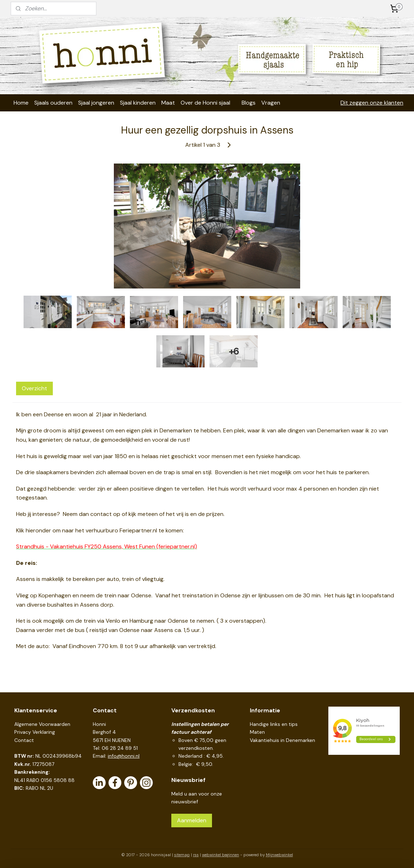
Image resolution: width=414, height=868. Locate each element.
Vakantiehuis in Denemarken (282, 740)
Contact (24, 740)
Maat (168, 103)
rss (196, 855)
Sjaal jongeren (96, 103)
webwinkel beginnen (221, 855)
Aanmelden (192, 820)
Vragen (271, 103)
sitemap (182, 855)
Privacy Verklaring (35, 732)
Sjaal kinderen (138, 103)
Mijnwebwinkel (279, 855)
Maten (257, 732)
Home (21, 103)
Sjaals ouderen (53, 103)
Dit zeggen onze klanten (372, 103)
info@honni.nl (124, 756)
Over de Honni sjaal (205, 103)
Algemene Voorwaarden (42, 724)
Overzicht (34, 388)
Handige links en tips (274, 724)
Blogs (249, 103)
